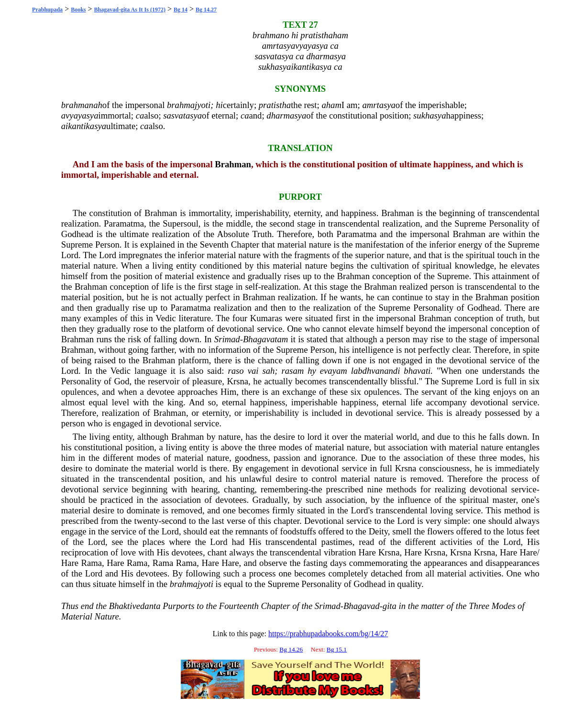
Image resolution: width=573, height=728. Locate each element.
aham (331, 105)
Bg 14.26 (291, 649)
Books (78, 10)
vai (253, 371)
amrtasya (379, 105)
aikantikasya (84, 126)
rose (140, 329)
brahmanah (82, 105)
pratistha (275, 105)
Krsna (238, 381)
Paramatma (124, 223)
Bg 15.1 (337, 649)
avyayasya (80, 115)
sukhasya (430, 115)
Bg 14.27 (206, 10)
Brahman (233, 164)
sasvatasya (182, 115)
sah (268, 371)
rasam (293, 371)
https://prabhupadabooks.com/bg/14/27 (328, 634)
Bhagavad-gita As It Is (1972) (130, 10)
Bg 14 (181, 10)
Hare (367, 552)
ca (140, 115)
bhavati (417, 371)
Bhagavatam (265, 339)
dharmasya (286, 115)
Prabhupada (47, 10)
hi (219, 105)
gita (390, 606)
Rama (92, 563)
